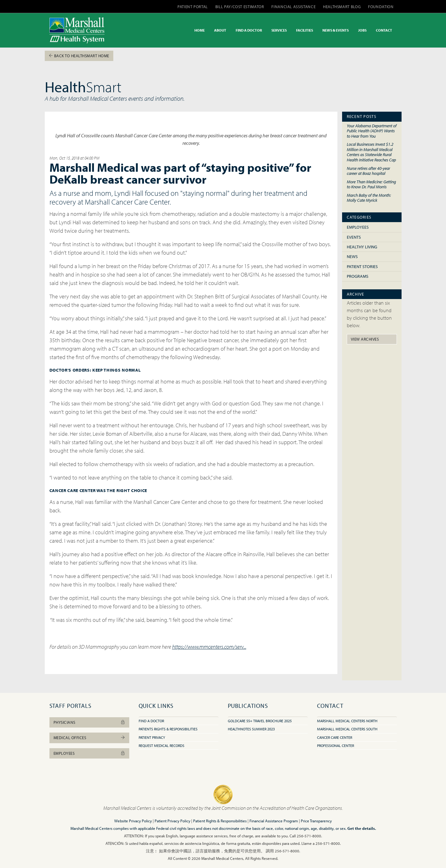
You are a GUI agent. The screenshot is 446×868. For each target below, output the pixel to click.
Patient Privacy (152, 737)
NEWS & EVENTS (336, 30)
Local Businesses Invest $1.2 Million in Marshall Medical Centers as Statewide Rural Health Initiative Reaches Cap (371, 152)
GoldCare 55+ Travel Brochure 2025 (260, 721)
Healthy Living (362, 247)
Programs (358, 276)
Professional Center (336, 746)
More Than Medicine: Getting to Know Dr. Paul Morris (371, 184)
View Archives (365, 339)
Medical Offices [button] (89, 738)
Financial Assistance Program (274, 821)
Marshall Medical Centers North (347, 721)
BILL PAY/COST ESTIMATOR (240, 7)
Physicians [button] (89, 722)
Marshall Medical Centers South (347, 729)
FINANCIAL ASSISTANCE (293, 7)
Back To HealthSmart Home (79, 56)
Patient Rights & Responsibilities (220, 821)
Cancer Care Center (335, 737)
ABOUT (220, 30)
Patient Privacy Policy (172, 821)
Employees (358, 227)
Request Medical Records (161, 746)
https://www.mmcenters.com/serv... (209, 647)
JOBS (362, 30)
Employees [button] (89, 753)
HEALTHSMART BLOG (342, 7)
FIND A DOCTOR (249, 30)
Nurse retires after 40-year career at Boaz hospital (368, 171)
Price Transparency (316, 821)
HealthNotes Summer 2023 (251, 729)
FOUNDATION (381, 7)
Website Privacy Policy (133, 821)
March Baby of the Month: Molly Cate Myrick (369, 198)
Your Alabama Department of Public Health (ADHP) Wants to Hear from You (372, 131)
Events (354, 237)
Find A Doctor (151, 721)
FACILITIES (305, 30)
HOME (200, 30)
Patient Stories (362, 266)
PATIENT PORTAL (193, 7)
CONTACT (384, 30)
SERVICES (279, 30)
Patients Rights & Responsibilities (168, 729)
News (352, 256)
